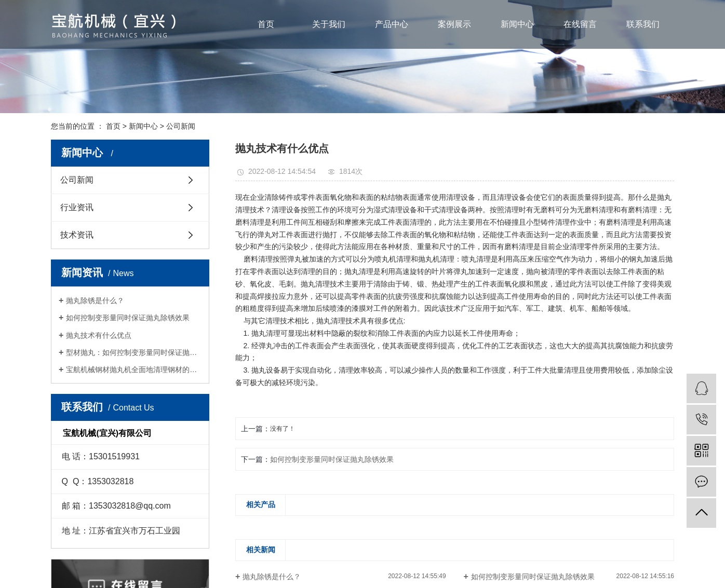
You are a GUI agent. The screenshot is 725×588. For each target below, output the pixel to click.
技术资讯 (77, 235)
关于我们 (329, 24)
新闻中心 (517, 24)
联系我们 (643, 24)
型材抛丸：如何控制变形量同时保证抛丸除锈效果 (134, 352)
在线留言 (580, 24)
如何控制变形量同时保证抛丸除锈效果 (128, 318)
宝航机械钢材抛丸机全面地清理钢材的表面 (134, 370)
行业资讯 (77, 207)
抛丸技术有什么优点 (99, 335)
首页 (266, 24)
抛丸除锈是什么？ (95, 300)
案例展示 (454, 24)
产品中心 (392, 24)
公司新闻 (181, 126)
